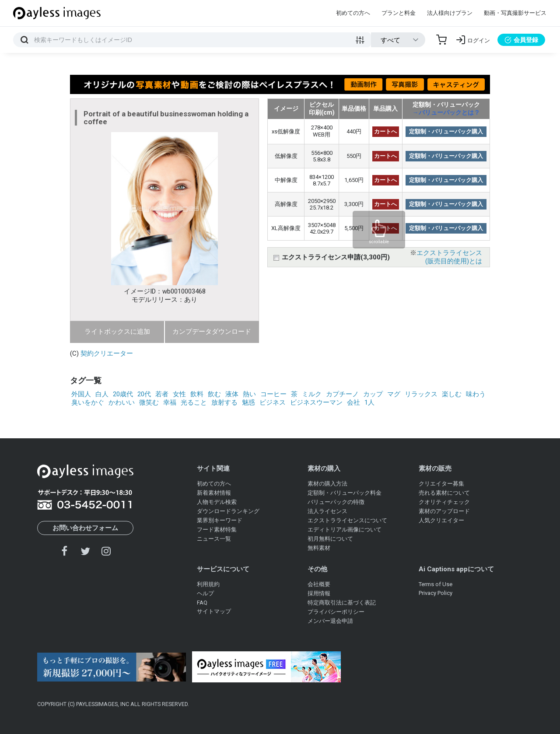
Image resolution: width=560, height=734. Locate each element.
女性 (179, 394)
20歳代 (123, 394)
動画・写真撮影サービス (515, 13)
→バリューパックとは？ (446, 112)
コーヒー (273, 394)
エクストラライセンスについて (347, 520)
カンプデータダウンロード (212, 332)
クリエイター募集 (441, 484)
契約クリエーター (107, 353)
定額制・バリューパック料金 (345, 493)
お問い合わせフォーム (85, 528)
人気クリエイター (441, 520)
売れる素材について (444, 493)
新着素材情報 (214, 493)
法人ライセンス (327, 511)
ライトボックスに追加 (117, 332)
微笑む (149, 402)
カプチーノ (342, 394)
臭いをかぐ (88, 402)
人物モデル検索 (217, 502)
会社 (353, 402)
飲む (214, 394)
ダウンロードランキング (228, 511)
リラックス (421, 394)
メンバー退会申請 (330, 621)
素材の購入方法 (327, 484)
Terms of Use (436, 584)
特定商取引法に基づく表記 (342, 603)
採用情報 (319, 593)
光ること (194, 402)
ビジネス (273, 402)
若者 (162, 394)
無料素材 (319, 548)
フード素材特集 (217, 530)
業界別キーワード (220, 520)
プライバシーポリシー (336, 612)
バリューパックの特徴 (336, 502)
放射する (224, 402)
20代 (144, 394)
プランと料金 (399, 13)
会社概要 (319, 584)
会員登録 (521, 40)
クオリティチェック (444, 502)
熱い (249, 394)
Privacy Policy (436, 593)
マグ (394, 394)
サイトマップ (214, 611)
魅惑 (248, 402)
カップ (373, 394)
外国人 (81, 394)
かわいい (122, 402)
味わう (476, 394)
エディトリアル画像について (345, 530)
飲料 (197, 394)
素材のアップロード (444, 511)
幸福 (170, 402)
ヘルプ (205, 593)
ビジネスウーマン (316, 402)
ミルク (312, 394)
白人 (102, 394)
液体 (232, 394)
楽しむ (452, 394)
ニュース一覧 (214, 539)
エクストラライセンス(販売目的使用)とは (449, 257)
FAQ (202, 603)
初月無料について (330, 539)
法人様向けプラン (450, 13)
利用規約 (208, 584)
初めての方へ (353, 13)
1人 (369, 402)
